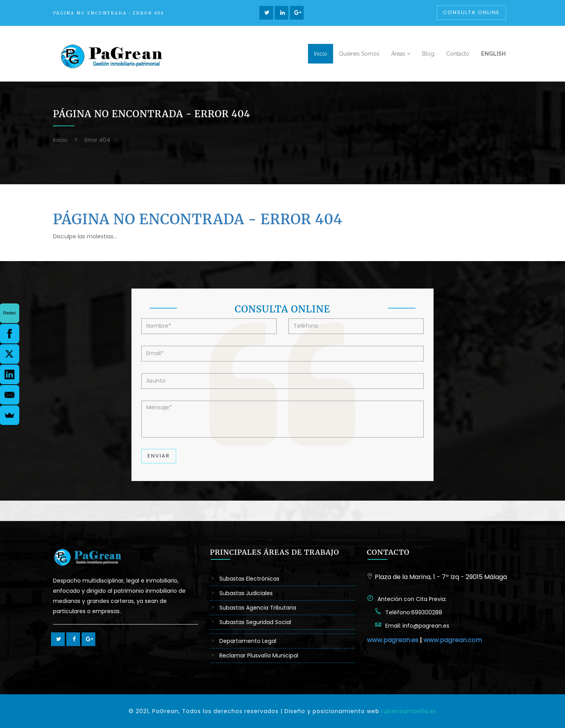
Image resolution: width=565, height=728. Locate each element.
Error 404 (98, 140)
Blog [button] (428, 54)
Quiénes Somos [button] (359, 54)
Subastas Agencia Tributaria (258, 608)
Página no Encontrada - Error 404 (198, 219)
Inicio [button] (321, 54)
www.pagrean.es (393, 640)
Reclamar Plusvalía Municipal (259, 655)
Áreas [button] (401, 54)
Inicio (60, 140)
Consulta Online (471, 12)
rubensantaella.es (409, 711)
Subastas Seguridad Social (255, 622)
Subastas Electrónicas (249, 579)
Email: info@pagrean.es (417, 626)
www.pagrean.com (453, 640)
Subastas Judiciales (246, 593)
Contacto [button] (458, 54)
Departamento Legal (248, 641)
